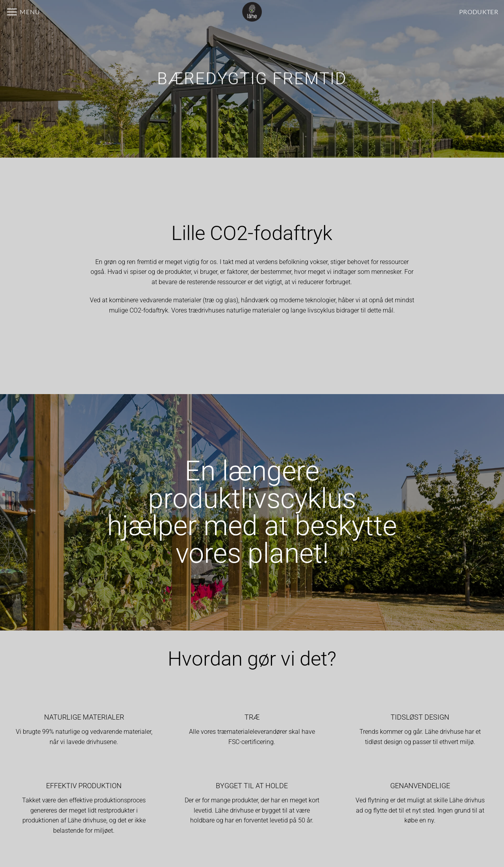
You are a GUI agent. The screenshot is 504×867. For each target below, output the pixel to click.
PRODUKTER (479, 12)
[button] (23, 12)
